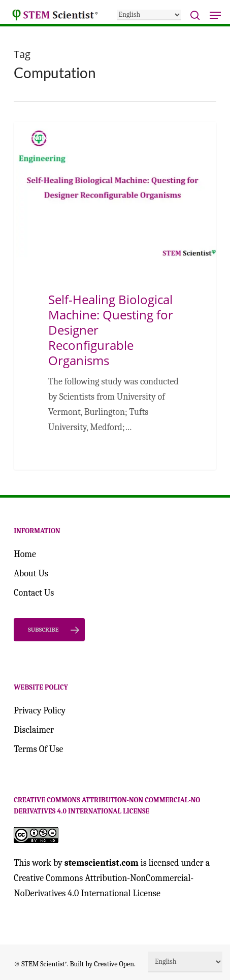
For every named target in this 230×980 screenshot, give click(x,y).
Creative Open (114, 964)
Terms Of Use (38, 749)
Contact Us (34, 593)
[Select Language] (149, 15)
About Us (31, 574)
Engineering (49, 138)
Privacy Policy (40, 711)
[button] (215, 15)
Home (25, 554)
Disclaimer (34, 730)
